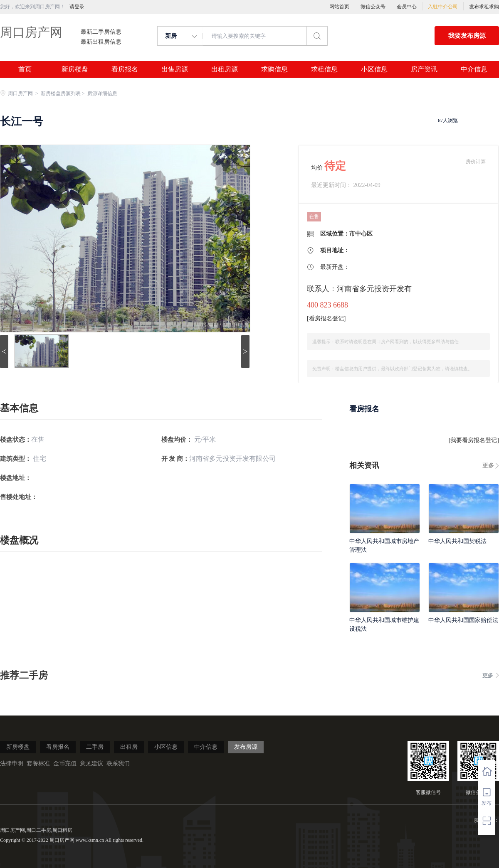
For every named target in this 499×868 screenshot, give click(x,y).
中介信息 (474, 69)
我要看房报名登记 (474, 440)
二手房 (95, 747)
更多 (488, 466)
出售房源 (175, 69)
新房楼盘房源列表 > (63, 93)
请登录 (77, 7)
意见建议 (91, 763)
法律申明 (12, 763)
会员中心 (407, 7)
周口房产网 (31, 32)
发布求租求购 (484, 7)
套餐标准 (38, 763)
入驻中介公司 (443, 7)
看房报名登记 (326, 318)
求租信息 (324, 69)
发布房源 (246, 747)
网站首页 (339, 7)
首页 (25, 69)
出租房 (129, 747)
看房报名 (125, 69)
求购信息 (274, 69)
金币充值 (65, 763)
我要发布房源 (467, 36)
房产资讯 (424, 69)
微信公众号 (373, 7)
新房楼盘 (75, 69)
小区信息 (374, 69)
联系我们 (118, 763)
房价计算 (476, 162)
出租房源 (225, 69)
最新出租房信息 (101, 42)
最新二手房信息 (101, 32)
